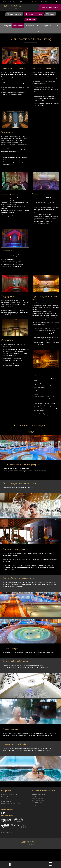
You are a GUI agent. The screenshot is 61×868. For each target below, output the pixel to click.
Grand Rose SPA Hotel (19, 2)
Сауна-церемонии (45, 26)
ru (57, 2)
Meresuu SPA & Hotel (33, 2)
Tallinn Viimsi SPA (6, 2)
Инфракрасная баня (32, 26)
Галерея (38, 32)
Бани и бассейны (18, 26)
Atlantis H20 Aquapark (46, 2)
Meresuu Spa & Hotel (15, 7)
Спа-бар (55, 26)
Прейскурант (7, 26)
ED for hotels (10, 845)
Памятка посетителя (27, 32)
